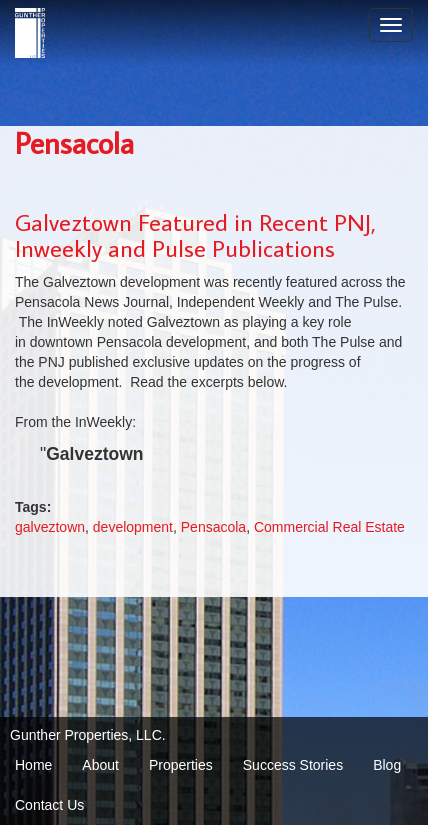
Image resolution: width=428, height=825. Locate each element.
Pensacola (213, 527)
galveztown (50, 527)
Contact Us (49, 805)
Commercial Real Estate (329, 527)
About (100, 765)
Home (33, 765)
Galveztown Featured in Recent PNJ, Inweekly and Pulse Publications (195, 234)
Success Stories (293, 765)
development (133, 527)
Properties (181, 765)
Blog (387, 765)
